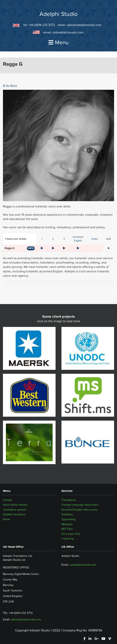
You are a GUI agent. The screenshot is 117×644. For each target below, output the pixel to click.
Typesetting (69, 519)
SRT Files (67, 529)
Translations (69, 500)
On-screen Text (71, 534)
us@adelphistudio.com (68, 32)
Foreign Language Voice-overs (80, 505)
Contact (8, 500)
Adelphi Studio (58, 14)
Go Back (10, 86)
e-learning (68, 539)
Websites (67, 524)
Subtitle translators (14, 514)
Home (7, 519)
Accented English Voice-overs (80, 510)
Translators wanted (14, 510)
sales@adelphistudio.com (84, 25)
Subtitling (67, 514)
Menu (58, 42)
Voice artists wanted (15, 505)
